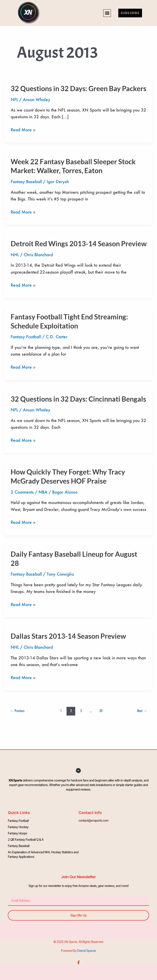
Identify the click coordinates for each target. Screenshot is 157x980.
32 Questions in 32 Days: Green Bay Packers (78, 88)
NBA (43, 492)
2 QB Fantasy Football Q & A (26, 840)
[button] (107, 13)
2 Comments (22, 492)
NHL (15, 255)
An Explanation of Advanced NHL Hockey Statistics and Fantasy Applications (43, 854)
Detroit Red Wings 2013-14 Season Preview (79, 244)
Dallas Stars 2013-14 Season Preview (68, 636)
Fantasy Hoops (18, 833)
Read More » (23, 130)
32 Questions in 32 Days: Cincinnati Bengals (78, 399)
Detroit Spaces (87, 951)
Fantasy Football (26, 337)
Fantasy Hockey (18, 827)
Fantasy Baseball (26, 181)
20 (101, 711)
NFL (14, 99)
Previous (17, 711)
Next (142, 711)
